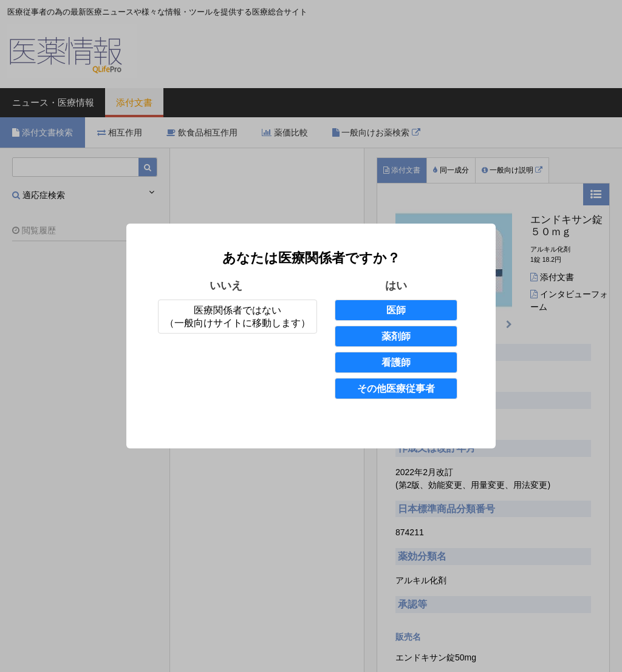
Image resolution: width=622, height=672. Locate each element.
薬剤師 (396, 336)
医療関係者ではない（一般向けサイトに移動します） (238, 317)
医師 (396, 310)
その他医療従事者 (396, 389)
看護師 (396, 362)
